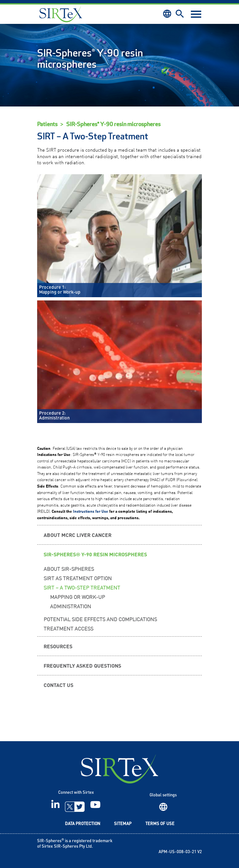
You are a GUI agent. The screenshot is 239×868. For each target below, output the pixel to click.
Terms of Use (160, 824)
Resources (58, 646)
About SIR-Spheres (69, 569)
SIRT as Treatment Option (78, 578)
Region (163, 807)
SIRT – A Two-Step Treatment (82, 587)
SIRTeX (119, 769)
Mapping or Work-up (78, 597)
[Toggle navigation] (196, 14)
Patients (47, 124)
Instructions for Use (91, 511)
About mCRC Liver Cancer (78, 535)
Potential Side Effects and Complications (100, 619)
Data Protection (83, 824)
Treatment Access (68, 628)
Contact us (58, 685)
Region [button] (167, 14)
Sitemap (123, 824)
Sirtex (61, 14)
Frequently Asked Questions (82, 665)
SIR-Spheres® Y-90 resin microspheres (113, 124)
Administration (71, 606)
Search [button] (180, 14)
